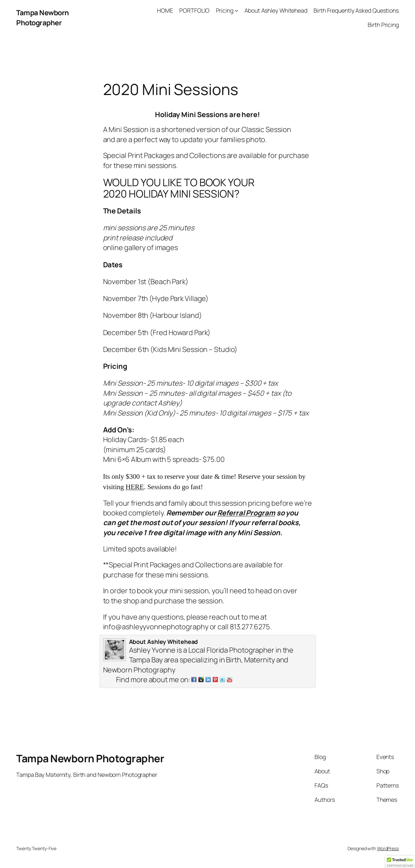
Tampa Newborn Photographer (43, 18)
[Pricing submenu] (237, 11)
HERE (135, 487)
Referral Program (246, 513)
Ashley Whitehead (172, 642)
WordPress (388, 848)
